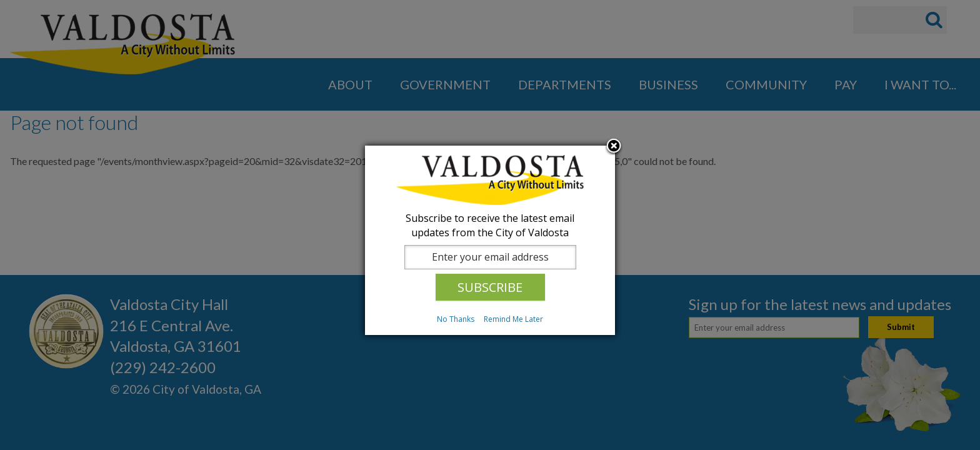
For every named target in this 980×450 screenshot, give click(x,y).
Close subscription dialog (614, 147)
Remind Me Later (513, 319)
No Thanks (456, 319)
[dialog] (490, 240)
